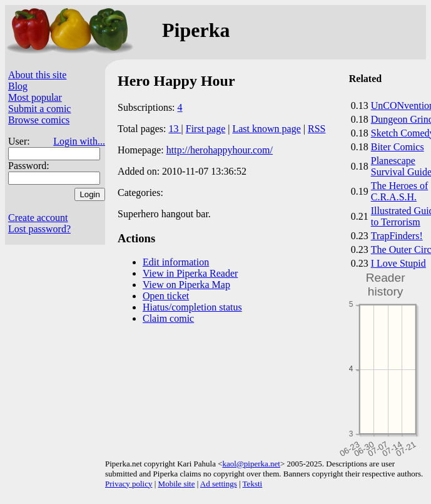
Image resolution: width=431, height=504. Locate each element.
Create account (38, 218)
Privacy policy (129, 484)
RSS (317, 129)
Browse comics (39, 120)
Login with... (79, 141)
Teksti (253, 484)
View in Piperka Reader (190, 273)
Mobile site (177, 484)
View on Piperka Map (186, 285)
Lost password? (39, 229)
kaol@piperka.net (251, 464)
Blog (18, 86)
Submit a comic (39, 109)
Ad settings (219, 484)
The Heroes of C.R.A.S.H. (400, 191)
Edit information (176, 262)
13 (175, 129)
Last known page (266, 129)
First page (206, 129)
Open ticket (166, 296)
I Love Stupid (398, 263)
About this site (37, 75)
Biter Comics (398, 147)
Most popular (35, 97)
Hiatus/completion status (192, 307)
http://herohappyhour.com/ (220, 150)
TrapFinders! (397, 236)
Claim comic (168, 318)
